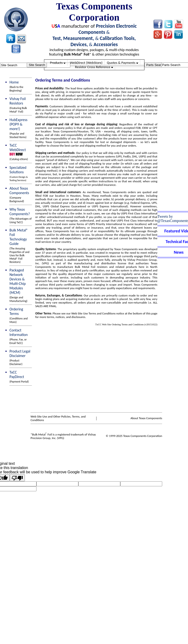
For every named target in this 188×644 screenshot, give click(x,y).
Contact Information (19, 336)
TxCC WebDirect (18, 148)
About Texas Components (19, 194)
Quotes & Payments (123, 63)
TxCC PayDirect (19, 377)
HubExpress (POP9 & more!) (18, 128)
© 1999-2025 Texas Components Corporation (134, 436)
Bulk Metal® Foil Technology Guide (19, 246)
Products (58, 63)
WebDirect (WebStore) (86, 63)
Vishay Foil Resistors (18, 105)
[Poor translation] (17, 478)
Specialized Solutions (19, 174)
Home (16, 86)
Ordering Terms (19, 315)
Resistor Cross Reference (94, 67)
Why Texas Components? (20, 215)
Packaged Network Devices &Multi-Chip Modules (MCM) (18, 285)
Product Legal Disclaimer (20, 357)
